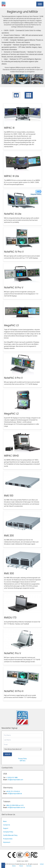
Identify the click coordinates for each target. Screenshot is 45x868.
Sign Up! (7, 754)
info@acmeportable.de (15, 794)
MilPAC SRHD (11, 456)
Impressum (7, 842)
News (5, 821)
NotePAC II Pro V (13, 378)
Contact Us (7, 825)
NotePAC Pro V (12, 653)
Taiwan (21, 866)
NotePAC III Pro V (14, 287)
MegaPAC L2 (11, 414)
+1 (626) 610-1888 (12, 778)
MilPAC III (9, 128)
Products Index (8, 839)
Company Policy (8, 832)
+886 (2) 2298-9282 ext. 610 (15, 805)
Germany (29, 866)
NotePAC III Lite (13, 214)
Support (6, 828)
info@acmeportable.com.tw (16, 807)
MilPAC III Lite (11, 176)
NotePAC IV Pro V (14, 252)
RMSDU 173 (10, 618)
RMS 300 (9, 573)
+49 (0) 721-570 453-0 (13, 791)
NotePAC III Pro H (14, 691)
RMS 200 (9, 536)
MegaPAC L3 (11, 325)
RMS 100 (9, 496)
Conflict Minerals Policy (10, 835)
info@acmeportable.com (15, 780)
